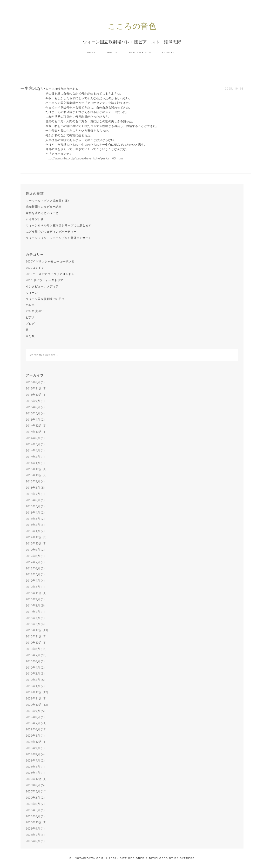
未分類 (30, 336)
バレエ (30, 305)
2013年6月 (33, 500)
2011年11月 (34, 593)
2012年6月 (33, 568)
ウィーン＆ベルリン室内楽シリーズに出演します (59, 225)
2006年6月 (33, 804)
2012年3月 (33, 587)
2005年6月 (33, 841)
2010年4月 (33, 667)
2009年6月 (33, 729)
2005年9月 (33, 828)
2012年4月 (33, 580)
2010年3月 (33, 673)
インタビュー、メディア (42, 286)
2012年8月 (33, 556)
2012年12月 (34, 537)
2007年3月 (33, 798)
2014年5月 (33, 444)
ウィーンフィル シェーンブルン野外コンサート (59, 238)
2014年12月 (34, 425)
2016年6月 (33, 382)
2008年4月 (33, 773)
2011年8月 (33, 605)
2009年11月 (34, 698)
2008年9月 (33, 748)
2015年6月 (33, 407)
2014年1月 (33, 463)
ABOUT (113, 53)
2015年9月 (33, 401)
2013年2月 (33, 525)
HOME (92, 53)
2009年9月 (33, 711)
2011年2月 (33, 624)
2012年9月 (33, 550)
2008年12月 (34, 742)
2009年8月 (33, 717)
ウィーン (32, 292)
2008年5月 (33, 767)
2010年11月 (34, 636)
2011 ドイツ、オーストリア (45, 280)
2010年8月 (33, 649)
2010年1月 (33, 686)
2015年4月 (33, 419)
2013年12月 (34, 469)
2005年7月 (33, 835)
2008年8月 (33, 754)
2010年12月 (34, 630)
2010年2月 (33, 680)
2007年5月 (33, 791)
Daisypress (185, 858)
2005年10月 (34, 822)
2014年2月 (33, 457)
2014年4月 (33, 450)
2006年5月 (33, 810)
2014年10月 (34, 432)
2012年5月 (33, 574)
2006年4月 (33, 816)
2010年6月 (33, 661)
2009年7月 (33, 723)
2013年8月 (33, 487)
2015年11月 (34, 388)
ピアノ (30, 317)
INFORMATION (140, 53)
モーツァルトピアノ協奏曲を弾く (48, 201)
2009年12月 (34, 692)
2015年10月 (34, 395)
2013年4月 (33, 512)
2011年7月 (33, 612)
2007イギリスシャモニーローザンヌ (50, 261)
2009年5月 (33, 735)
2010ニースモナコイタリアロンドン (50, 274)
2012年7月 (33, 562)
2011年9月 (33, 599)
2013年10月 (34, 475)
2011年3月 (33, 618)
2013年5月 (33, 506)
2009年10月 (34, 705)
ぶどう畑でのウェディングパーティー (51, 231)
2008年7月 (33, 760)
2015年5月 (33, 413)
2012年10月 (34, 543)
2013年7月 (33, 494)
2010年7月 (33, 655)
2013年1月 (33, 531)
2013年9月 (33, 481)
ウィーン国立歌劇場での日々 (45, 299)
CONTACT (170, 53)
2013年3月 (33, 519)
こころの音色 (132, 26)
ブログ (30, 323)
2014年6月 (33, 438)
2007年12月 (34, 779)
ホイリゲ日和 (35, 219)
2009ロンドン (35, 268)
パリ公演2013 (35, 311)
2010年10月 (34, 642)
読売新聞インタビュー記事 (44, 207)
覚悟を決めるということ (42, 213)
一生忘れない (33, 88)
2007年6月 (33, 785)
